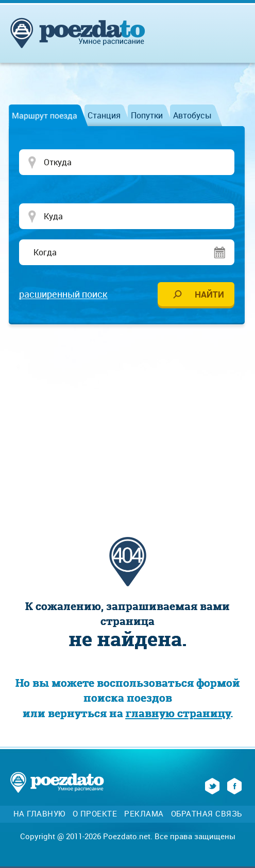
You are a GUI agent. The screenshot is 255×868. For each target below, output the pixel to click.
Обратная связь (207, 814)
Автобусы (192, 115)
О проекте (95, 814)
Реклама (144, 814)
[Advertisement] (133, 412)
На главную (39, 814)
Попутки (147, 115)
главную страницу (178, 713)
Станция (104, 115)
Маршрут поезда (45, 115)
